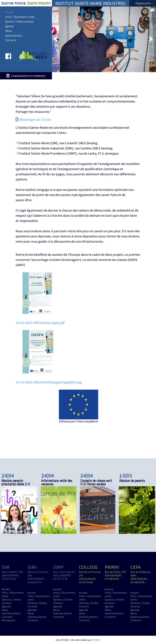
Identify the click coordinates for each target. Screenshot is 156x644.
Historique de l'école (35, 119)
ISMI (32, 567)
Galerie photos (14, 36)
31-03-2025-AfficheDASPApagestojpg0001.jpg (49, 382)
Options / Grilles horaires (19, 22)
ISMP (58, 567)
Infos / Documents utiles (20, 17)
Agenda (9, 26)
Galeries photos (11, 613)
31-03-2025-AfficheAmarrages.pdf (40, 323)
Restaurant (8, 620)
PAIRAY (112, 567)
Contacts (11, 40)
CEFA (135, 567)
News (8, 31)
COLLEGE (88, 567)
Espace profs (143, 3)
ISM (6, 567)
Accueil (9, 12)
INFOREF (96, 640)
